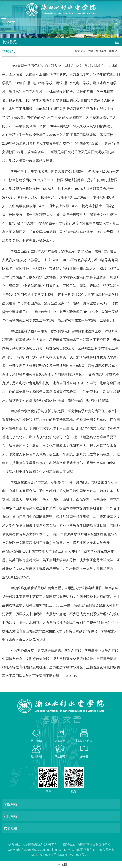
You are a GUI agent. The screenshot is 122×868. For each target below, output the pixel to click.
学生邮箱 (60, 756)
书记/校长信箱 (84, 741)
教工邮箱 (36, 756)
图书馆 (84, 756)
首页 (91, 51)
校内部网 (36, 741)
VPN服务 (60, 741)
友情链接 (11, 828)
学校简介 (114, 51)
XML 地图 (61, 865)
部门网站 (11, 816)
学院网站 (11, 804)
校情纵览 (101, 51)
